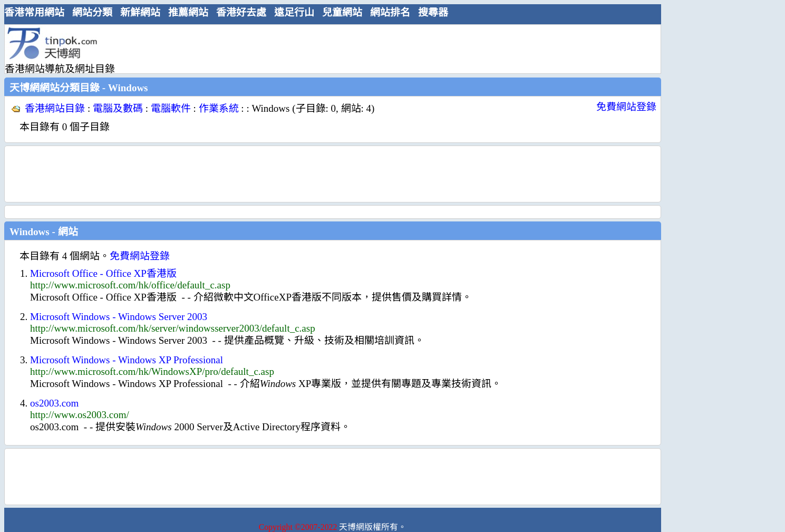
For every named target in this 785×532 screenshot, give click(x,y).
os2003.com (54, 403)
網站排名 (390, 12)
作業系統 (219, 108)
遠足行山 (294, 12)
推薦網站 (188, 12)
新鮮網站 (140, 12)
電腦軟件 (171, 108)
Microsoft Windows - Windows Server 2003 (119, 317)
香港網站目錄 (55, 108)
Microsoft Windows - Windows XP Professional (127, 360)
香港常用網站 (34, 12)
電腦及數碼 (118, 108)
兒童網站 (342, 12)
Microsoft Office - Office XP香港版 (103, 273)
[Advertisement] (328, 49)
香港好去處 (241, 12)
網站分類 (92, 12)
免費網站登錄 (626, 107)
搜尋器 (433, 12)
